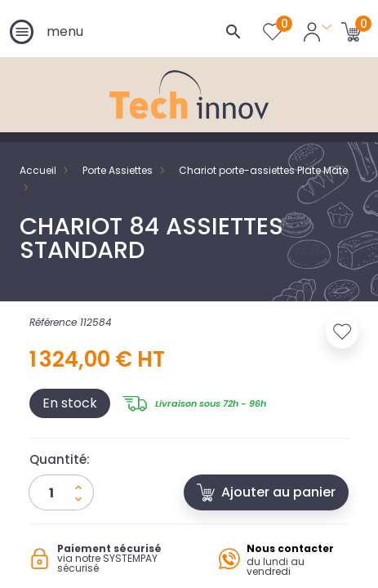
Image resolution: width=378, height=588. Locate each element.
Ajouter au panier (266, 492)
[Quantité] (61, 492)
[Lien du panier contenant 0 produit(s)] (351, 31)
